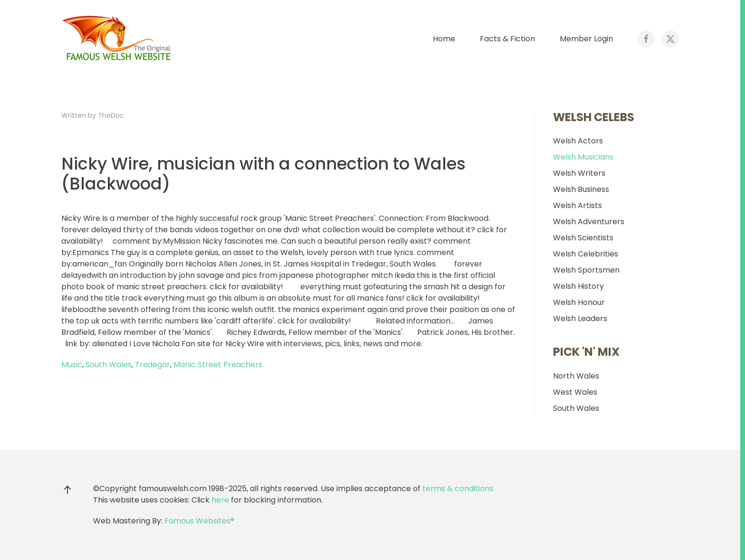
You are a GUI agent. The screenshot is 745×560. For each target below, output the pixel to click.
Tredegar (153, 365)
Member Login (586, 39)
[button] (67, 490)
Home (444, 39)
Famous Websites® (199, 521)
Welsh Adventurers (589, 222)
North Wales (576, 376)
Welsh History (578, 286)
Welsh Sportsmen (586, 270)
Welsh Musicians (583, 157)
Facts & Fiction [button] (507, 39)
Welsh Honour (579, 302)
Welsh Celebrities (586, 254)
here (220, 500)
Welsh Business (581, 189)
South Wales (109, 365)
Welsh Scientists (583, 238)
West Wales (575, 392)
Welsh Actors (578, 141)
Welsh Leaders (580, 318)
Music (72, 365)
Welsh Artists (578, 205)
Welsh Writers (579, 173)
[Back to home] (118, 39)
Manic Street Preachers (218, 365)
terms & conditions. (458, 489)
